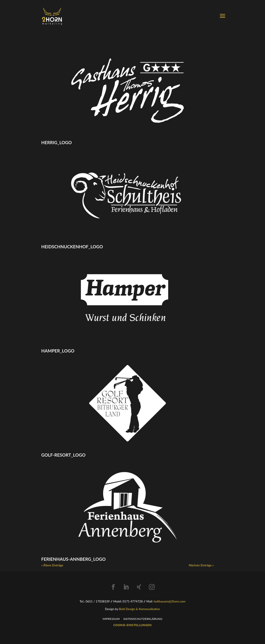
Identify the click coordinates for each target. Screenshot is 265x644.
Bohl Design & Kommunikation (140, 609)
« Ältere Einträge (52, 565)
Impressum (111, 619)
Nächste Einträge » (201, 565)
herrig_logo (57, 142)
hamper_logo (58, 351)
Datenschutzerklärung (143, 619)
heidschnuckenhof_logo (72, 247)
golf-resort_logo (63, 455)
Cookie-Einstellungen (133, 625)
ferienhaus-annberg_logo (73, 559)
